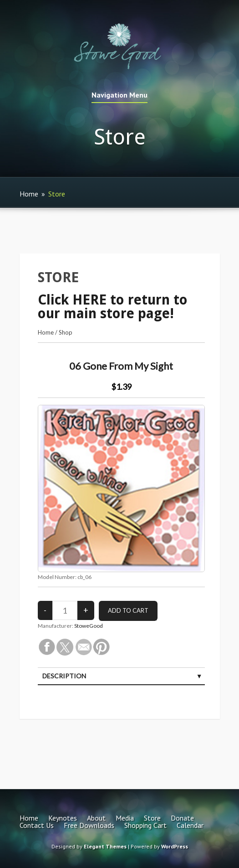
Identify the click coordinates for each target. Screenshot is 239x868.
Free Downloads (89, 825)
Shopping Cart (145, 825)
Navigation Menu (119, 95)
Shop (66, 332)
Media (125, 818)
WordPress (175, 846)
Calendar (190, 825)
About (96, 818)
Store (152, 818)
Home (29, 194)
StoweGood (89, 626)
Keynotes (63, 818)
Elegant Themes (105, 846)
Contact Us (37, 825)
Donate (182, 818)
